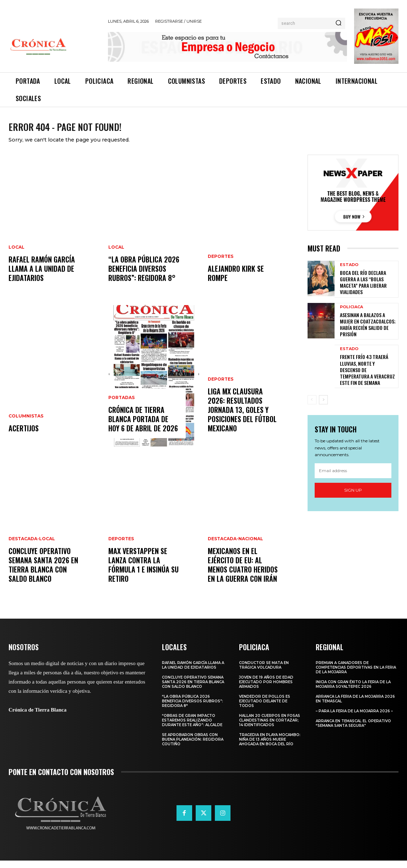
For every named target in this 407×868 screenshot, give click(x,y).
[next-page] (323, 407)
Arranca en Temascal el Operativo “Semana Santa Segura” (353, 731)
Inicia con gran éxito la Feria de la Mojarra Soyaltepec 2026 (353, 692)
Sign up (353, 497)
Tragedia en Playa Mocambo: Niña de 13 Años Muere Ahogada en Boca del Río (270, 747)
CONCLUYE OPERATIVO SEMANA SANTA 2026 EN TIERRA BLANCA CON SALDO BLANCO (43, 572)
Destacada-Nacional (235, 546)
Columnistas (26, 424)
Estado (349, 272)
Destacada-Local (32, 546)
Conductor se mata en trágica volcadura (264, 673)
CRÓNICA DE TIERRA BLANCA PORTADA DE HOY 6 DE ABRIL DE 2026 (143, 426)
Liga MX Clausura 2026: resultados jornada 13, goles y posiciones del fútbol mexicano (242, 417)
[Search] (338, 23)
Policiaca (351, 314)
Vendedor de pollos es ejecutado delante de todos (265, 709)
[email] (353, 478)
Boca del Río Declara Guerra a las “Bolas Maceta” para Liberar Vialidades (363, 290)
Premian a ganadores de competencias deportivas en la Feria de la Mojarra (356, 675)
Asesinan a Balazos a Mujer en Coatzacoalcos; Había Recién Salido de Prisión (368, 332)
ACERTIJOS (24, 436)
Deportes (121, 546)
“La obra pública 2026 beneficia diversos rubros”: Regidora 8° (144, 276)
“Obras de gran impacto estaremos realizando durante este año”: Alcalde (193, 728)
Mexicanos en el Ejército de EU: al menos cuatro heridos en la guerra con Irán (243, 572)
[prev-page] (312, 407)
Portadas (121, 405)
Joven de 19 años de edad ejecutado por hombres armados (266, 689)
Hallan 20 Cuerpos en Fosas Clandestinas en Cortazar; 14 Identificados (270, 728)
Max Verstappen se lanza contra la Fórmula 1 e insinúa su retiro (143, 572)
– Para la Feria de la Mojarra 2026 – (354, 718)
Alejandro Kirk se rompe (236, 281)
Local (17, 255)
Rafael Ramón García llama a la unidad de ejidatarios (42, 276)
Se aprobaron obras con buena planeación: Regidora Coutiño (193, 747)
